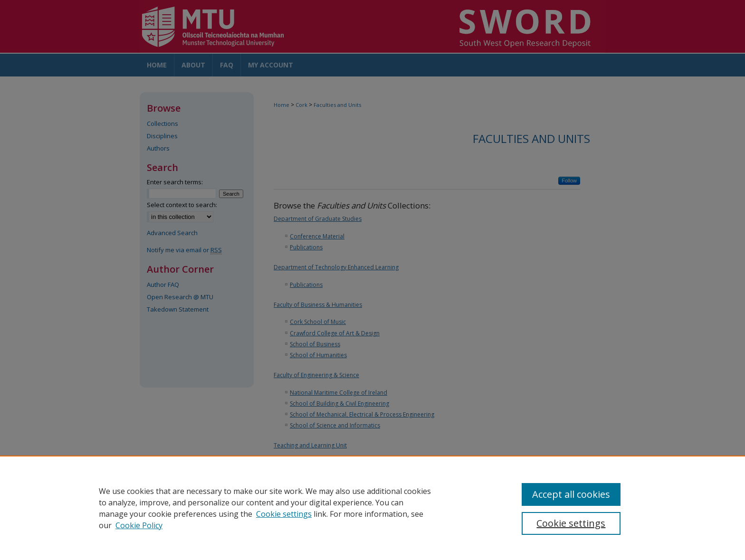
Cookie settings (284, 514)
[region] (372, 508)
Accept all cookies (571, 494)
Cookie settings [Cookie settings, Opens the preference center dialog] (571, 523)
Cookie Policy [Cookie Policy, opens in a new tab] (139, 525)
